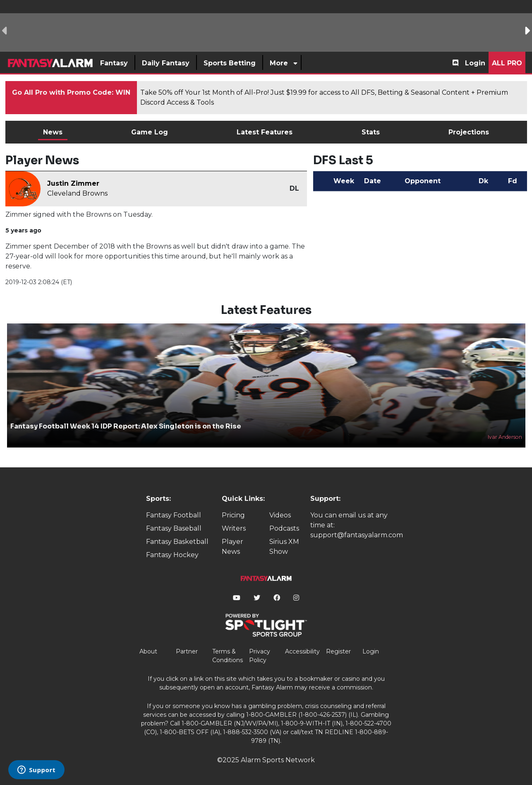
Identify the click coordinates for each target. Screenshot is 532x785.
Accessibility (302, 651)
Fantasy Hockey (172, 555)
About (148, 651)
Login (475, 63)
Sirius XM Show (284, 547)
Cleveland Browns (77, 193)
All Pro (507, 63)
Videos (280, 515)
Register (338, 651)
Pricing (233, 515)
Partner (187, 651)
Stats (371, 132)
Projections (469, 132)
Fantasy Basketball (177, 542)
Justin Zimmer (73, 183)
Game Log (150, 132)
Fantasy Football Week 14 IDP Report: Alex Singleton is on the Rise (126, 426)
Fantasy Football (174, 515)
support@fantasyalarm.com (357, 535)
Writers (234, 528)
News (53, 132)
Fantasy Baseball (174, 528)
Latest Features (265, 132)
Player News (232, 547)
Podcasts (284, 528)
